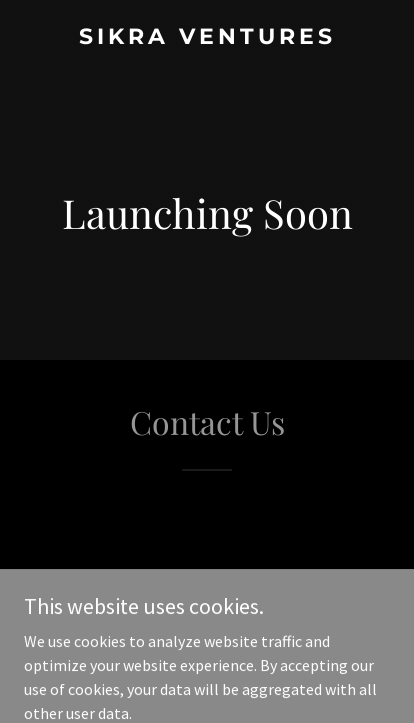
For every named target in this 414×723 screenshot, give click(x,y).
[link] (207, 38)
